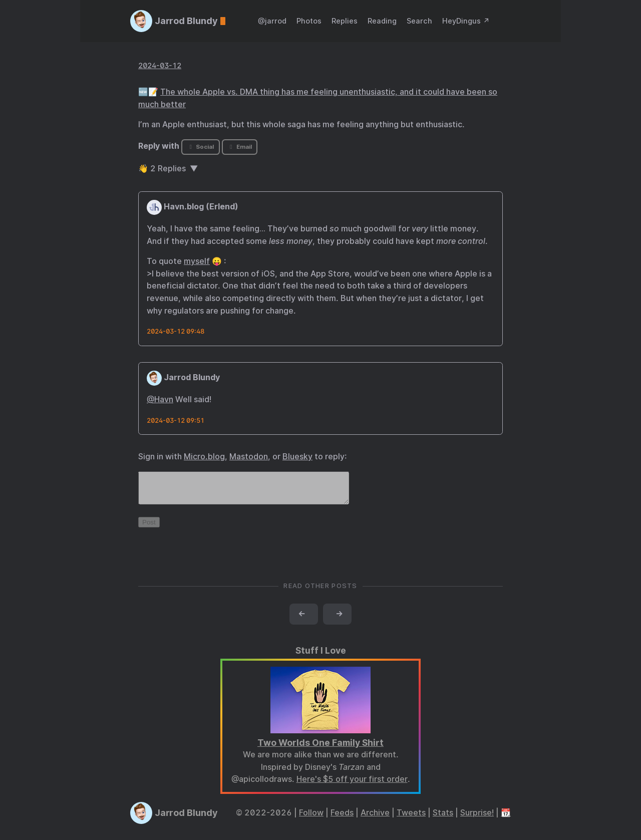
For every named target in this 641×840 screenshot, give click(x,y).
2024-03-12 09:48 (176, 331)
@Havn (160, 399)
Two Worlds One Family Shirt (320, 749)
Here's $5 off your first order (352, 785)
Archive (375, 819)
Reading (382, 21)
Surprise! (477, 819)
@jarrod (272, 21)
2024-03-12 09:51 (176, 421)
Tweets (411, 819)
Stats (443, 819)
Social (201, 147)
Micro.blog (204, 457)
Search (419, 21)
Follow (311, 819)
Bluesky (297, 457)
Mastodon (249, 457)
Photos (309, 21)
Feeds (342, 819)
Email (239, 147)
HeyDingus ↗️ (466, 21)
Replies (345, 21)
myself (197, 261)
